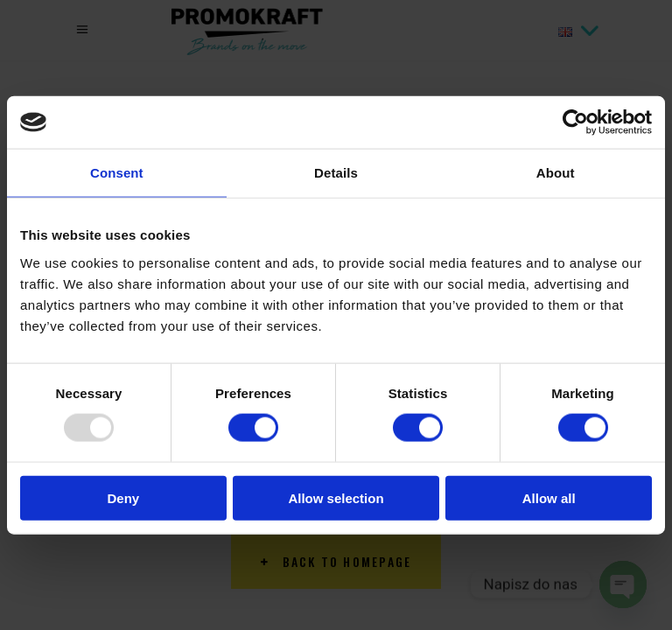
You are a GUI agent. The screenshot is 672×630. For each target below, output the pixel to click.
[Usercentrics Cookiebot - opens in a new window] (575, 122)
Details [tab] (336, 173)
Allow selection (336, 497)
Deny (123, 497)
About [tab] (556, 173)
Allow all (549, 497)
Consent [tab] (117, 173)
